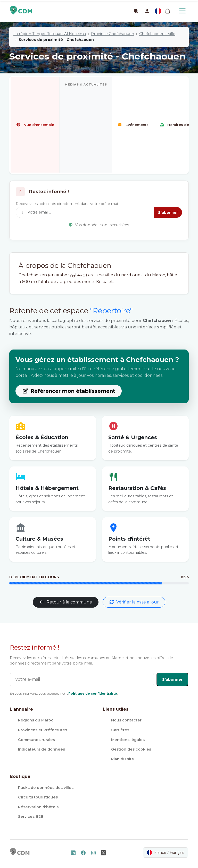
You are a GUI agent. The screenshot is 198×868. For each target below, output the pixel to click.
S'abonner (168, 212)
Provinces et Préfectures (43, 730)
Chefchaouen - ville (157, 34)
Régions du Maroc (36, 720)
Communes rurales (36, 740)
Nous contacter (126, 720)
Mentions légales (128, 740)
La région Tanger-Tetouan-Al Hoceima (50, 34)
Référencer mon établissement (69, 391)
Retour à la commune (66, 602)
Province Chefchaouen (113, 34)
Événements (133, 125)
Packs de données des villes (46, 788)
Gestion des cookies (131, 749)
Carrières (120, 730)
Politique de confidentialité (93, 693)
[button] (147, 11)
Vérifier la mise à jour (134, 602)
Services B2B (31, 816)
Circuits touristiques (38, 797)
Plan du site (123, 759)
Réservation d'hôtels (38, 807)
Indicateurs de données (42, 749)
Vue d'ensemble (35, 125)
